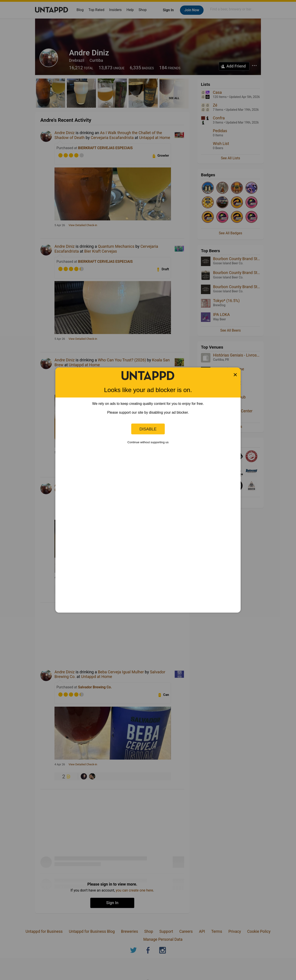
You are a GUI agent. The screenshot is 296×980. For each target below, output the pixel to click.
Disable (148, 429)
